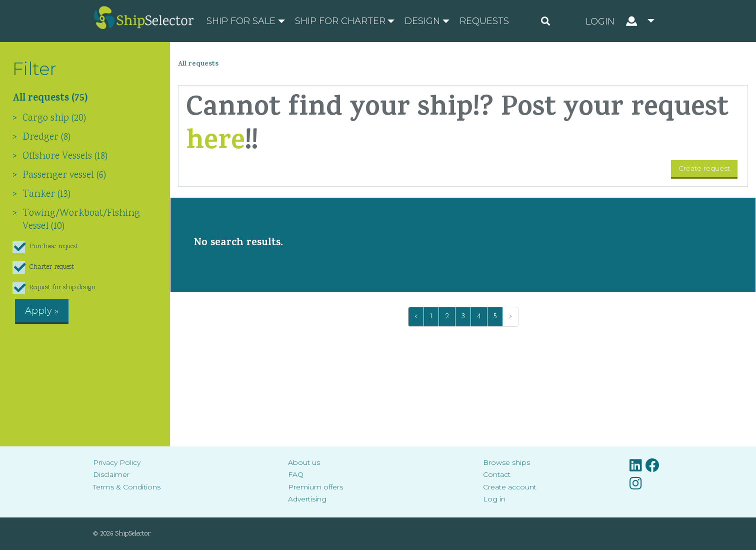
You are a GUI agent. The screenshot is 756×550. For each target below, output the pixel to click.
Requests (484, 21)
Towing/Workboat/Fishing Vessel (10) (81, 220)
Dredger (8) (46, 137)
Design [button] (422, 21)
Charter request (43, 267)
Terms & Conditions (127, 487)
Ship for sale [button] (241, 21)
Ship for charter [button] (340, 21)
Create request (704, 168)
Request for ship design (54, 288)
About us (304, 462)
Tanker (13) (46, 194)
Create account (510, 487)
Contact (497, 474)
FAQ (296, 474)
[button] (620, 21)
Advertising (307, 499)
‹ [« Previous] (416, 317)
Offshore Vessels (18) (65, 156)
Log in (494, 499)
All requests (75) (50, 99)
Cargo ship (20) (54, 118)
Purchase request (45, 247)
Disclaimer (111, 474)
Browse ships (506, 462)
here (215, 143)
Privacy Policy (117, 462)
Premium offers (315, 487)
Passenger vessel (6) (64, 175)
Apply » (42, 311)
